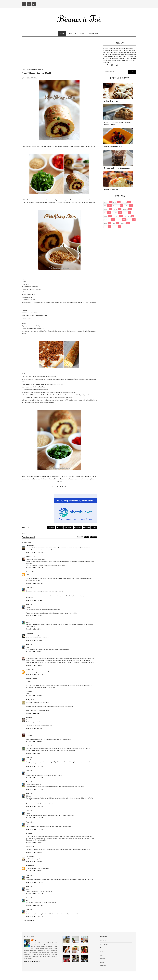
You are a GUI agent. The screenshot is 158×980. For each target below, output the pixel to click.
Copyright (93, 34)
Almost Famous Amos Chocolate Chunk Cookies (118, 124)
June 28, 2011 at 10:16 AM (34, 675)
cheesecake (116, 206)
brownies (124, 202)
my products (128, 216)
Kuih (105, 213)
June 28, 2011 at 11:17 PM (34, 766)
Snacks (106, 227)
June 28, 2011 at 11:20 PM (34, 789)
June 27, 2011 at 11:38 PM (34, 552)
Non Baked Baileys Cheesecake (117, 168)
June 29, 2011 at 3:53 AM (34, 852)
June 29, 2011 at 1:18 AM (34, 843)
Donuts (116, 209)
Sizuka (28, 572)
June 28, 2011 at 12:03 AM (34, 568)
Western (115, 227)
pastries (129, 220)
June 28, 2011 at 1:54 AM (34, 616)
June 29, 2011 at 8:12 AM (34, 861)
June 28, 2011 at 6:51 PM (34, 728)
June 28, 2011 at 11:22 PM (34, 807)
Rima (28, 587)
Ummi (28, 656)
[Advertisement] (59, 55)
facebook (93, 537)
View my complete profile (32, 961)
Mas (28, 633)
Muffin (106, 216)
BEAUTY (29, 669)
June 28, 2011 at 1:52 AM (34, 600)
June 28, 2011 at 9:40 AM (34, 665)
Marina (28, 866)
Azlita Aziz (30, 556)
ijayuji (28, 545)
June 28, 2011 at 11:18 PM (34, 778)
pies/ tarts (123, 223)
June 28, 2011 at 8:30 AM (34, 652)
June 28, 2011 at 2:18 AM (34, 629)
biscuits (106, 202)
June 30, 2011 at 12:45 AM (34, 905)
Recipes (82, 34)
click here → (107, 62)
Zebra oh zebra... (111, 101)
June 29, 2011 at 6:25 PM (34, 871)
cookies (127, 206)
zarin (28, 746)
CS (27, 717)
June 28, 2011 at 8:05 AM (34, 640)
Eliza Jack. (79, 976)
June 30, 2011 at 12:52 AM (34, 916)
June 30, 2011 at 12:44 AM (34, 894)
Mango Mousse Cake (113, 146)
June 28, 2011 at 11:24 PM (34, 829)
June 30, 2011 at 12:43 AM (34, 882)
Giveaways (125, 209)
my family (116, 216)
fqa (27, 732)
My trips (119, 220)
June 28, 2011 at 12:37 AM (34, 583)
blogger (80, 537)
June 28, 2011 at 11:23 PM (34, 818)
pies (114, 223)
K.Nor (28, 856)
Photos (106, 223)
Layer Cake (115, 213)
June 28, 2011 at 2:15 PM (34, 713)
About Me (72, 34)
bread (115, 202)
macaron (125, 213)
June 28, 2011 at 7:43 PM (34, 742)
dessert (106, 209)
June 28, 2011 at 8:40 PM (34, 753)
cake (105, 206)
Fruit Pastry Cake (111, 190)
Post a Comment (29, 920)
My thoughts (107, 220)
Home (62, 34)
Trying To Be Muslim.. (33, 700)
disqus (86, 537)
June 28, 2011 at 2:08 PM (34, 696)
